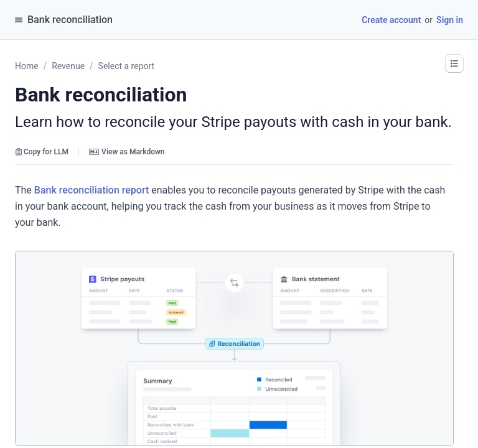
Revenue (68, 66)
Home (27, 66)
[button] (454, 63)
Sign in (450, 20)
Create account (391, 20)
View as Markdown (127, 152)
